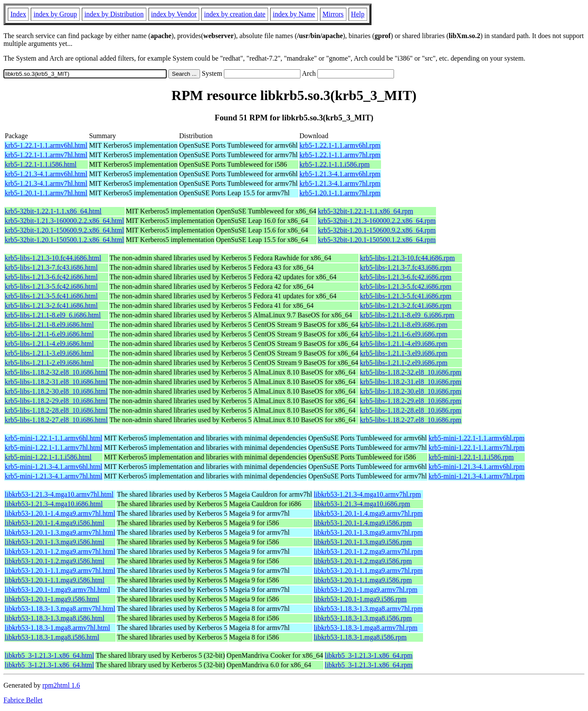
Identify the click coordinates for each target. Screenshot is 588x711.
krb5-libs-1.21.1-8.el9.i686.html (49, 325)
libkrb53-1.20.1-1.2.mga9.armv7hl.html (60, 551)
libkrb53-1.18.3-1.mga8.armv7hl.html (57, 628)
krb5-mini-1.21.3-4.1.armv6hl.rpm (477, 467)
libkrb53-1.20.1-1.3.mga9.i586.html (55, 542)
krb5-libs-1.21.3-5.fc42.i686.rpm (405, 286)
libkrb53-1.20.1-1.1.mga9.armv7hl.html (60, 570)
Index (18, 14)
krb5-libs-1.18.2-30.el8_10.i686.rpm (410, 391)
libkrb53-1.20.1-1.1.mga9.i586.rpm (363, 580)
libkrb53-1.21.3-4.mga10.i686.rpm (362, 504)
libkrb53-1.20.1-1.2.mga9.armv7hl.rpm (368, 551)
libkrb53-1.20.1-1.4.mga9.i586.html (55, 523)
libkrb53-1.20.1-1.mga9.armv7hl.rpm (366, 590)
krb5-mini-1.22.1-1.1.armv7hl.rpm (477, 448)
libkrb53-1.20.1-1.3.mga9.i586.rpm (363, 542)
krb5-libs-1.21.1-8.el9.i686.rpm (404, 325)
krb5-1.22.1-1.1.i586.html (41, 164)
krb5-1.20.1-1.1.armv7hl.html (46, 193)
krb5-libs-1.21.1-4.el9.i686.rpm (404, 344)
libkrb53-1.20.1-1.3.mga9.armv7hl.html (60, 532)
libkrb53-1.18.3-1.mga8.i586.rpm (360, 637)
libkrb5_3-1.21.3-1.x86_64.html (49, 655)
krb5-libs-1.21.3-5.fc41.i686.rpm (405, 296)
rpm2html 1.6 (61, 685)
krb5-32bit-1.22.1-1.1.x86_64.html (53, 211)
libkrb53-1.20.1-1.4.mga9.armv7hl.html (60, 513)
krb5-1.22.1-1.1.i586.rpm (335, 164)
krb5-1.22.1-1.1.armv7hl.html (46, 155)
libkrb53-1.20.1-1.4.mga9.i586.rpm (363, 523)
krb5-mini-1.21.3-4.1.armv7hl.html (53, 476)
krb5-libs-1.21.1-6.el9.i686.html (49, 334)
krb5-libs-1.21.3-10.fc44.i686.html (53, 258)
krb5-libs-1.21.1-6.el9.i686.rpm (404, 334)
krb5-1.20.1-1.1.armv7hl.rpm (340, 193)
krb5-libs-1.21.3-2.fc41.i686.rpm (405, 305)
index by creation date (235, 14)
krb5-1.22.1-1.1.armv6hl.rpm (340, 145)
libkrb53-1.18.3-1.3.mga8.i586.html (55, 618)
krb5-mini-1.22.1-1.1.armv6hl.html (53, 438)
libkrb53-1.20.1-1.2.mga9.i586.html (55, 561)
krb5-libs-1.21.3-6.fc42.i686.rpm (405, 277)
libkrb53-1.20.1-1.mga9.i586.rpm (360, 599)
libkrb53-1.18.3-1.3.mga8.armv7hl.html (60, 609)
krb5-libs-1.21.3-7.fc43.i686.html (51, 267)
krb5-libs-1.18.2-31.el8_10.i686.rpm (410, 382)
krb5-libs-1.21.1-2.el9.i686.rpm (404, 363)
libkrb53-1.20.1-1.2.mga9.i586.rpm (363, 561)
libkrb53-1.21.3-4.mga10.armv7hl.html (59, 494)
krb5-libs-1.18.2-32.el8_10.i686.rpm (410, 372)
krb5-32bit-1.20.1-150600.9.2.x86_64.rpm (377, 230)
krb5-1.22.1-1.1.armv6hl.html (46, 145)
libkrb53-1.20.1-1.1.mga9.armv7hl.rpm (368, 570)
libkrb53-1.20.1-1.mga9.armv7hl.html (57, 590)
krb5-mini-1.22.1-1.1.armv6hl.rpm (477, 438)
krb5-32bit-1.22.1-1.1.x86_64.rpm (365, 211)
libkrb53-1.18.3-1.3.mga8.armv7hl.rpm (368, 609)
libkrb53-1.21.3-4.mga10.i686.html (54, 504)
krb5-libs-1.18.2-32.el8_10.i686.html (56, 372)
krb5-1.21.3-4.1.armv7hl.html (46, 183)
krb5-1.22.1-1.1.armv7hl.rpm (340, 155)
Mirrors (333, 14)
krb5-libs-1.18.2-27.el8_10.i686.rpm (410, 420)
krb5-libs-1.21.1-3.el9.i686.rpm (404, 353)
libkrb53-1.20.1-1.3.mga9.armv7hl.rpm (368, 532)
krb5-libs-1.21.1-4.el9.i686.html (49, 344)
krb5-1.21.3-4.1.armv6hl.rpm (340, 174)
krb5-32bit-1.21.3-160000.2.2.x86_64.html (65, 221)
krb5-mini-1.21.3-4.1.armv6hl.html (53, 467)
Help (358, 14)
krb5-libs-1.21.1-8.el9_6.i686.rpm (407, 315)
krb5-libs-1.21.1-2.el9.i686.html (49, 363)
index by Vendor (174, 14)
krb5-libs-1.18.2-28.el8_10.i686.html (56, 410)
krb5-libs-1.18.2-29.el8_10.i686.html (56, 401)
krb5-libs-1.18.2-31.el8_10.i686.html (56, 382)
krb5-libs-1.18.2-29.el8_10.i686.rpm (410, 401)
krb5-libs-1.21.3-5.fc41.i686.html (51, 296)
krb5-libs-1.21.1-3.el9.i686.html (49, 353)
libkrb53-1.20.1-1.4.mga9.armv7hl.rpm (368, 513)
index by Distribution (114, 14)
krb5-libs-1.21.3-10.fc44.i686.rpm (407, 258)
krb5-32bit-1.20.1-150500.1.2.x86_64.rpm (377, 240)
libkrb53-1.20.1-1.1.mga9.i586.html (55, 580)
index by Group (55, 14)
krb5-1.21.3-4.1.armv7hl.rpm (340, 183)
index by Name (294, 14)
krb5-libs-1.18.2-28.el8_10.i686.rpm (410, 410)
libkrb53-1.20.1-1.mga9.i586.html (52, 599)
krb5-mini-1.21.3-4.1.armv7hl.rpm (477, 476)
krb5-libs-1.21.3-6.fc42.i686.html (51, 277)
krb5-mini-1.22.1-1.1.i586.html (48, 457)
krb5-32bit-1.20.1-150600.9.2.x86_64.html (65, 230)
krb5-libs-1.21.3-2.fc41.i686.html (51, 305)
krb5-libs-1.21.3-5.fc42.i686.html (51, 286)
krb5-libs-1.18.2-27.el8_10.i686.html (56, 420)
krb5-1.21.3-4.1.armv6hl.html (46, 174)
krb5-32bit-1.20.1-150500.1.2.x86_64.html (65, 240)
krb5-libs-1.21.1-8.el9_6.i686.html (53, 315)
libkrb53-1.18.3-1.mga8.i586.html (52, 637)
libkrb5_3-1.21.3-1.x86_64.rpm (369, 655)
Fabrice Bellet (23, 700)
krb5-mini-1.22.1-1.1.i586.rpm (471, 457)
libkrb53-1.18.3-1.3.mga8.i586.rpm (363, 618)
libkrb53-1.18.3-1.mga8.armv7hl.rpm (366, 628)
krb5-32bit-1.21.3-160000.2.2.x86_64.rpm (377, 221)
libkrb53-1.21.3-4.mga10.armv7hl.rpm (368, 494)
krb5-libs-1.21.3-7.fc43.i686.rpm (405, 267)
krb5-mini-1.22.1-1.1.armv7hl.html (53, 448)
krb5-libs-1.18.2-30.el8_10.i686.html (56, 391)
